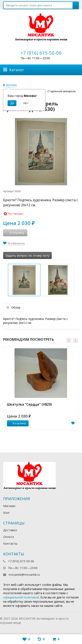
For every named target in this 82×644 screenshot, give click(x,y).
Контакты (10, 543)
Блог (7, 513)
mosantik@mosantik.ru (24, 575)
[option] (41, 388)
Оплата (9, 537)
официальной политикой (21, 597)
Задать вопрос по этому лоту (27, 255)
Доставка (10, 530)
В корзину (17, 423)
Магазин (9, 506)
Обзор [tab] (13, 307)
